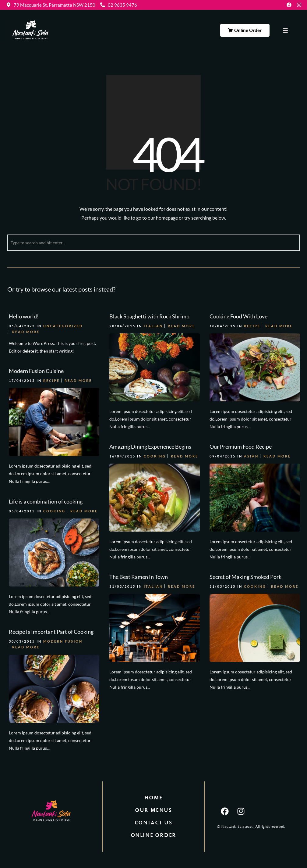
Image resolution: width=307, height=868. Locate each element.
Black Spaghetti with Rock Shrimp (149, 316)
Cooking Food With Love (238, 316)
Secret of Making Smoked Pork (245, 577)
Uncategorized (63, 326)
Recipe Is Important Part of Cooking (51, 632)
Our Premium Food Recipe (241, 447)
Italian (153, 326)
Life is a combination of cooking (46, 501)
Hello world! (24, 316)
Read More (26, 332)
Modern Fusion (63, 641)
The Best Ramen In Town (139, 577)
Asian (251, 456)
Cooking (155, 456)
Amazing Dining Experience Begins (150, 447)
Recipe (252, 326)
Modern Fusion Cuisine (36, 371)
